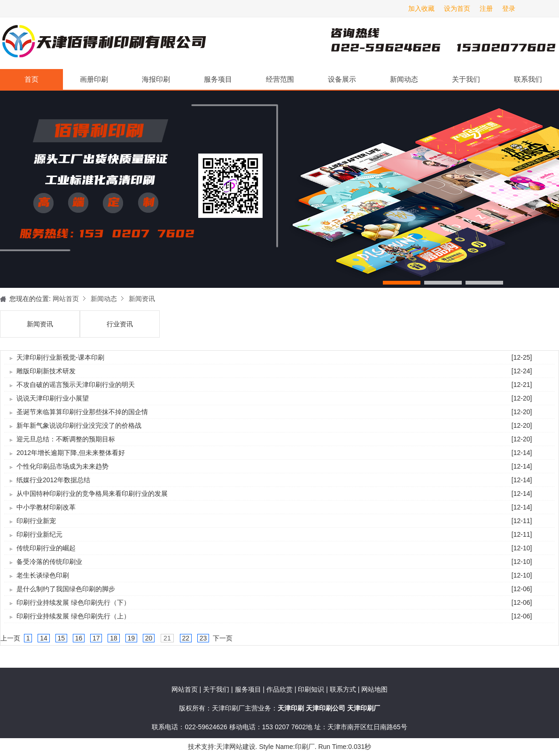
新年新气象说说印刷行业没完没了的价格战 (79, 425)
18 (113, 638)
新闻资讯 (142, 299)
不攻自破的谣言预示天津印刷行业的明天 (76, 385)
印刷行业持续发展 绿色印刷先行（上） (73, 616)
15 (61, 638)
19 (131, 638)
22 (186, 638)
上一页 (10, 638)
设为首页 (457, 8)
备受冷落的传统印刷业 (49, 562)
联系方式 (343, 689)
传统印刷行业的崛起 (46, 548)
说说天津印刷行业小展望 (53, 398)
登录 (509, 8)
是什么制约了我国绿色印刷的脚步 (66, 589)
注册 (486, 8)
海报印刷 (156, 79)
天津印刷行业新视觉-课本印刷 (60, 357)
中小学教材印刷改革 (46, 507)
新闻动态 (404, 79)
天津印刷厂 (103, 43)
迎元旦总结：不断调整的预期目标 (66, 439)
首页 (31, 79)
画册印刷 (94, 79)
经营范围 (280, 79)
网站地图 (374, 689)
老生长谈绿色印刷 (43, 575)
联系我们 (528, 79)
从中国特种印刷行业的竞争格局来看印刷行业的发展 (92, 494)
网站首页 (66, 299)
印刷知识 (312, 689)
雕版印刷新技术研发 (46, 371)
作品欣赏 (280, 689)
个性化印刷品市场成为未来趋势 (62, 466)
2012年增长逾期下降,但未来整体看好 (71, 453)
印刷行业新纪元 (39, 534)
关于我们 (466, 79)
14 (43, 638)
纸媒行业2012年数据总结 (53, 480)
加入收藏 (421, 8)
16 (79, 638)
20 (149, 638)
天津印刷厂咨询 (427, 43)
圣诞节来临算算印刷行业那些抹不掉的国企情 (82, 412)
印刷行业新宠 (36, 521)
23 (203, 638)
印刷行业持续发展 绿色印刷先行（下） (73, 602)
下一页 (223, 638)
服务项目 (218, 79)
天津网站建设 (236, 747)
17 (96, 638)
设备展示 (342, 79)
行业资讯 (120, 324)
